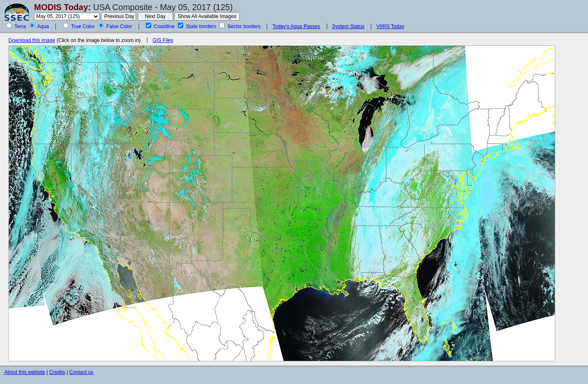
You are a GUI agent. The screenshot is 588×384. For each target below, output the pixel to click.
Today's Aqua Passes (296, 26)
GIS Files (163, 40)
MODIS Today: (62, 7)
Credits (57, 372)
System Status (348, 26)
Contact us (81, 372)
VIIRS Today (390, 26)
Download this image (32, 40)
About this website (25, 372)
